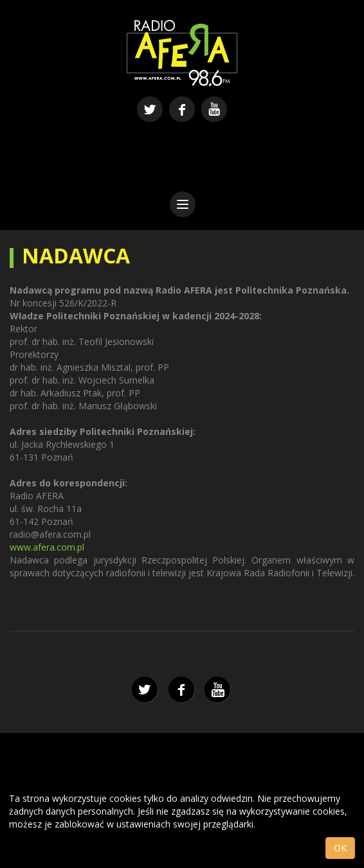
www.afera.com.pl (47, 547)
